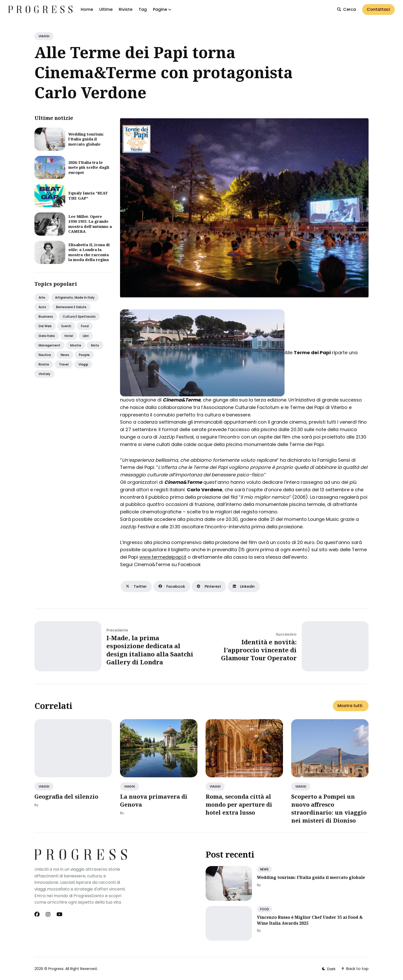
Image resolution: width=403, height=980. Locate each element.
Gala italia (47, 336)
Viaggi (83, 364)
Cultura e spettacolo (79, 317)
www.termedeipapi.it (163, 557)
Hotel (69, 336)
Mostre (76, 345)
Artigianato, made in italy (75, 297)
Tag (143, 9)
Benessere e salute (71, 307)
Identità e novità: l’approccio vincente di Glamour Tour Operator (259, 650)
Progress (56, 969)
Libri (86, 336)
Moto (95, 345)
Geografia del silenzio (66, 796)
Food (85, 326)
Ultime (106, 9)
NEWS (264, 869)
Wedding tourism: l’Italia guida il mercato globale (86, 139)
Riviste (126, 9)
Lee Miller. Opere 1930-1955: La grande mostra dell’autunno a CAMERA (90, 224)
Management (49, 345)
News (65, 355)
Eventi (66, 326)
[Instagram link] (48, 914)
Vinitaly (44, 374)
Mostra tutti (350, 706)
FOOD (265, 909)
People (84, 355)
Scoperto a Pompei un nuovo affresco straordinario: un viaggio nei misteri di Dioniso (329, 808)
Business (46, 317)
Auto (42, 307)
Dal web (45, 326)
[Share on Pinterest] (209, 586)
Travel (64, 364)
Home (87, 9)
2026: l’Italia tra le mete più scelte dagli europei (89, 167)
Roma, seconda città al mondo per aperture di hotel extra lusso (239, 804)
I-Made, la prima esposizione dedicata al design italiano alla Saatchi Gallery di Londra (150, 650)
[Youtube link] (59, 914)
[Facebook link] (38, 914)
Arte (42, 297)
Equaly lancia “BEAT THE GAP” (88, 195)
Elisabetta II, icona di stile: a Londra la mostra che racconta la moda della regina (89, 252)
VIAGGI (44, 36)
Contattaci (378, 9)
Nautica (45, 355)
